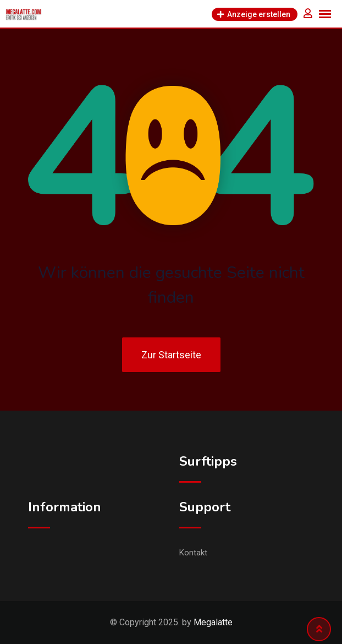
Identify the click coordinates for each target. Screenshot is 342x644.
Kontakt (193, 553)
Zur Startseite (171, 355)
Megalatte (213, 622)
